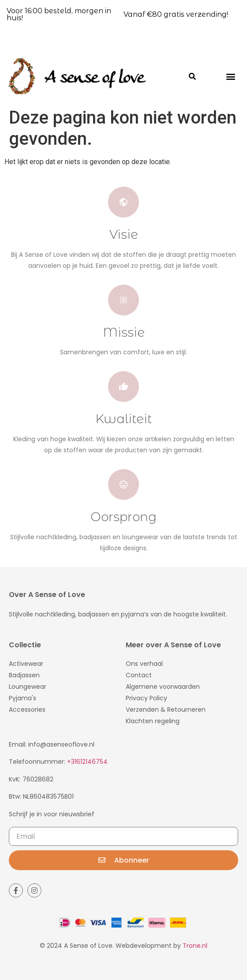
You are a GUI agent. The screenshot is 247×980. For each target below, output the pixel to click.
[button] (231, 76)
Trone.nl (195, 946)
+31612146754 (87, 762)
